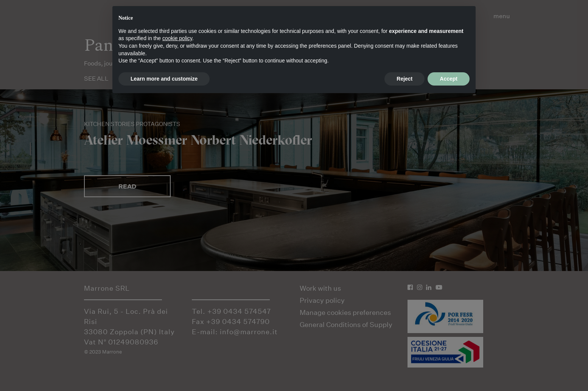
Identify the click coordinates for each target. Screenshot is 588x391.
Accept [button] (449, 79)
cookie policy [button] (177, 38)
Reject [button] (404, 79)
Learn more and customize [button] (164, 79)
